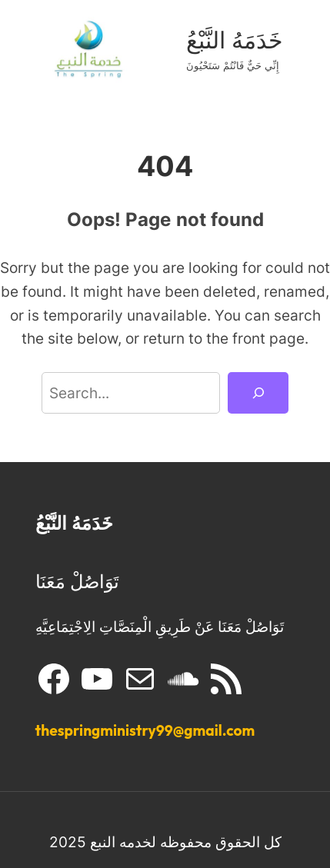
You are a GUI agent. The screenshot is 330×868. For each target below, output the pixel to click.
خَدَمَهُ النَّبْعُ (235, 40)
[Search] (258, 393)
